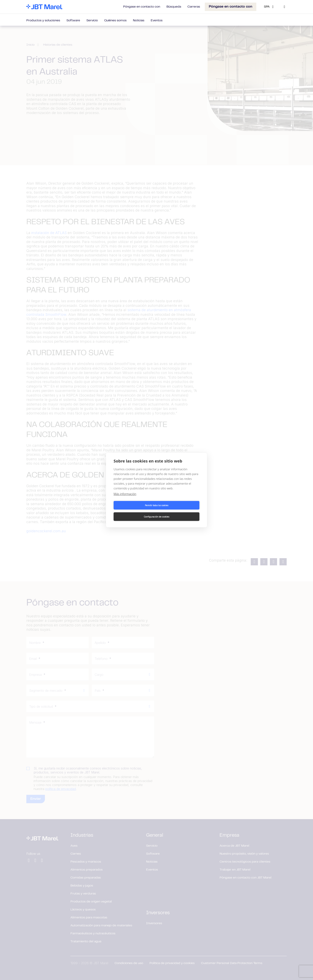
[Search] (284, 7)
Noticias (139, 21)
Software (73, 21)
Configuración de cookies (179, 511)
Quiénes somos (115, 21)
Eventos (157, 21)
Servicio (92, 21)
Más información (125, 500)
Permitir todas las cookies (134, 511)
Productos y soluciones (43, 21)
